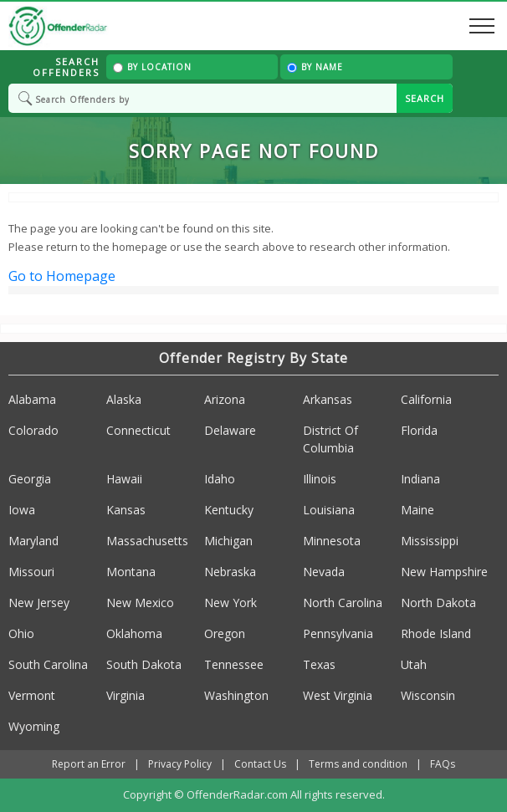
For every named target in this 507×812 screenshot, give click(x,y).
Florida (419, 430)
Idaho (220, 479)
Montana (131, 572)
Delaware (230, 430)
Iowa (22, 510)
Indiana (420, 479)
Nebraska (230, 572)
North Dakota (438, 603)
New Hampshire (444, 572)
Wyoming (34, 726)
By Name (315, 67)
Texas (319, 664)
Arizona (225, 399)
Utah (414, 664)
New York (230, 603)
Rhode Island (436, 633)
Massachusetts (147, 541)
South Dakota (144, 664)
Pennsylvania (338, 633)
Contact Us (260, 764)
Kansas (126, 510)
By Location (152, 67)
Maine (417, 510)
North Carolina (343, 603)
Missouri (31, 572)
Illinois (320, 479)
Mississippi (430, 541)
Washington (236, 695)
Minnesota (332, 541)
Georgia (30, 479)
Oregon (225, 633)
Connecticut (138, 430)
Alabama (32, 399)
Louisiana (329, 510)
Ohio (21, 633)
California (426, 399)
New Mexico (140, 603)
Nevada (324, 572)
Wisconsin (428, 695)
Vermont (32, 695)
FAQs (443, 764)
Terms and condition (358, 764)
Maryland (33, 541)
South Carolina (48, 664)
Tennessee (234, 664)
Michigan (228, 541)
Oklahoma (134, 633)
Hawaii (124, 479)
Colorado (33, 430)
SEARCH (425, 98)
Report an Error (89, 764)
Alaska (124, 399)
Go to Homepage (62, 276)
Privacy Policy (180, 764)
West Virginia (338, 695)
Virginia (125, 695)
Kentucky (229, 510)
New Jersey (39, 603)
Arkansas (328, 399)
